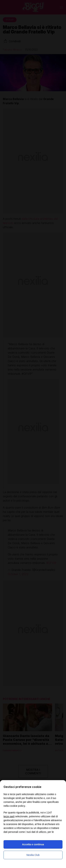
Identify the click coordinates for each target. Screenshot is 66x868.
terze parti (9, 816)
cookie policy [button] (17, 806)
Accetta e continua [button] (33, 844)
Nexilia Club (33, 855)
